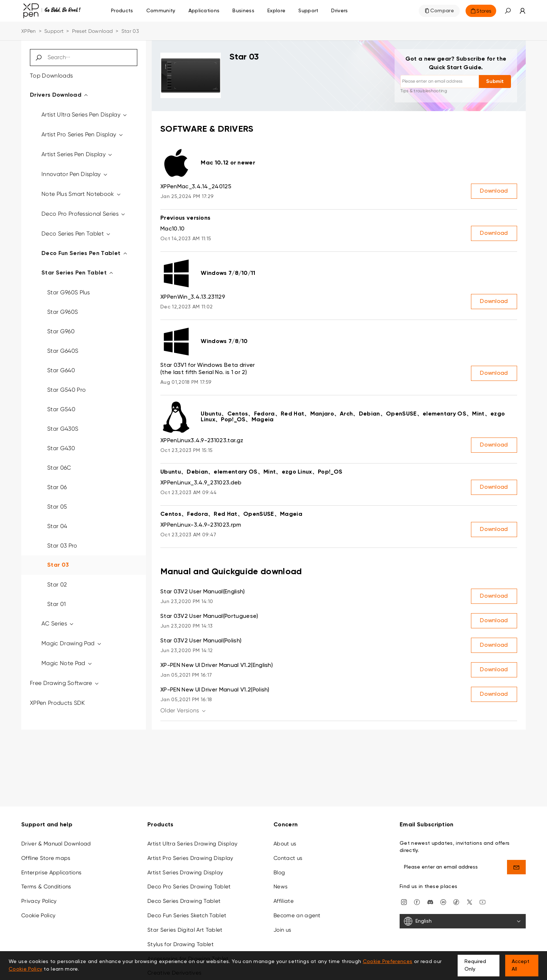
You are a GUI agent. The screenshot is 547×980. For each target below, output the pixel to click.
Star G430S (63, 429)
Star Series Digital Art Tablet (185, 930)
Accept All (521, 965)
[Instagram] (404, 902)
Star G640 (61, 370)
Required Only (475, 965)
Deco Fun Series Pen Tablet (85, 254)
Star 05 (57, 507)
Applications (204, 11)
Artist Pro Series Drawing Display (190, 858)
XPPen (29, 31)
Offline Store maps (46, 858)
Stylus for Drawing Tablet (181, 944)
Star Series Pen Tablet (78, 273)
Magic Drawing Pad (72, 643)
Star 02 (57, 585)
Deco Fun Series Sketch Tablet (187, 915)
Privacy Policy (39, 901)
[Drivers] (339, 11)
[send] (517, 867)
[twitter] (470, 902)
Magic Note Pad (67, 663)
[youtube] (482, 902)
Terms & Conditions (46, 887)
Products (122, 11)
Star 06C (59, 468)
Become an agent (297, 915)
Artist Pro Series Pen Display (83, 134)
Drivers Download (59, 95)
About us (285, 844)
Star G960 (61, 331)
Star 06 (57, 487)
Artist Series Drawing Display (185, 873)
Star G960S (63, 312)
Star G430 (61, 448)
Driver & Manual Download (56, 844)
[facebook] (417, 902)
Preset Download (93, 31)
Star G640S (63, 351)
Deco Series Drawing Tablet (184, 901)
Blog (279, 873)
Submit (495, 82)
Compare (442, 11)
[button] (508, 11)
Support (54, 31)
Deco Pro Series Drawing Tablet (189, 887)
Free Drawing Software (65, 683)
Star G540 (61, 409)
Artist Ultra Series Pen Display (85, 115)
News (281, 887)
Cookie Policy (38, 915)
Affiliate (284, 901)
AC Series (58, 623)
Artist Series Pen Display (77, 154)
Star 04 (57, 526)
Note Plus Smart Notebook (81, 194)
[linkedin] (443, 902)
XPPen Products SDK (57, 703)
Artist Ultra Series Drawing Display (192, 844)
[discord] (430, 902)
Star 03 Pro (62, 546)
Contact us (288, 858)
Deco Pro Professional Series (84, 214)
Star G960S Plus (69, 292)
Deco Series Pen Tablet (76, 234)
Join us (282, 930)
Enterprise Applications (51, 873)
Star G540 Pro (66, 390)
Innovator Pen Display (75, 174)
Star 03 (58, 565)
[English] (463, 921)
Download (494, 191)
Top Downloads (51, 76)
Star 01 (56, 604)
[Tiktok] (456, 902)
